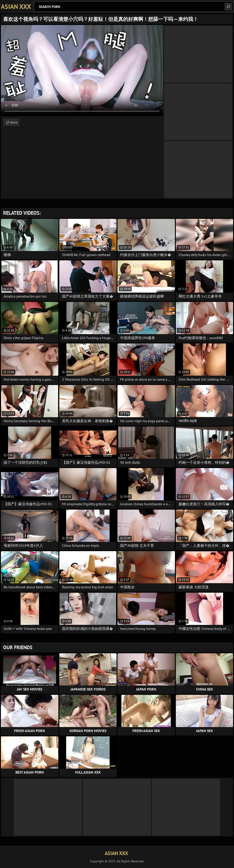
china (14, 122)
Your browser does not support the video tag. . (82, 71)
